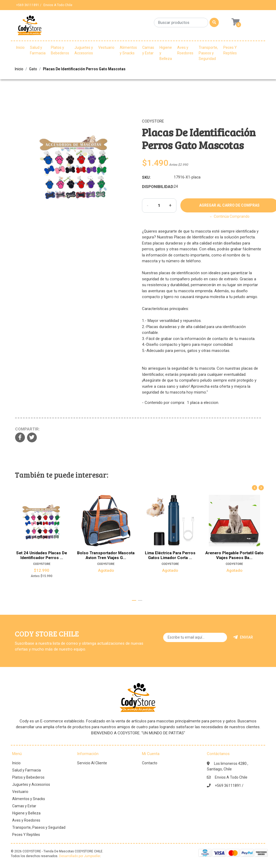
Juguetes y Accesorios (84, 50)
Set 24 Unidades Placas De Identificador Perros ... (42, 555)
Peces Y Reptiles (230, 50)
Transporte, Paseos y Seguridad (208, 53)
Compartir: (27, 429)
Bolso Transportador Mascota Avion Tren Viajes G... (106, 555)
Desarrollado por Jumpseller (80, 856)
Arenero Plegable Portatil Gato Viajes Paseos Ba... (234, 555)
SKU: (146, 177)
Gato (33, 69)
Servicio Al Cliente (92, 763)
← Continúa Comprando (229, 216)
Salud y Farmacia (38, 50)
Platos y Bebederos (60, 50)
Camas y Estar (148, 50)
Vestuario (106, 47)
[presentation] (255, 488)
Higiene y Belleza (166, 53)
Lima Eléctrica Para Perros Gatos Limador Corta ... (170, 555)
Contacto (150, 763)
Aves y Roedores (185, 50)
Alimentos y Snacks (128, 50)
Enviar (243, 637)
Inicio (20, 47)
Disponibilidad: (156, 187)
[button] (134, 600)
